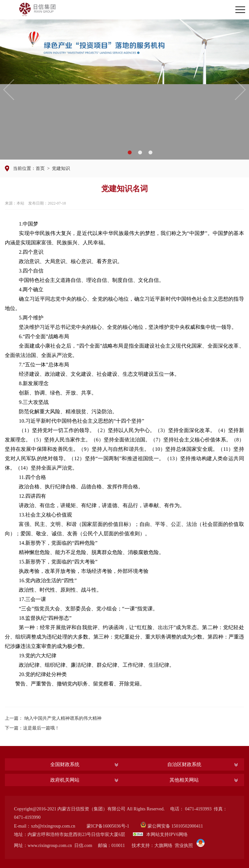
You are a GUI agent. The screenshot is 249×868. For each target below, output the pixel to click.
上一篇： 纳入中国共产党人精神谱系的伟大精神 (53, 718)
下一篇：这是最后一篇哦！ (32, 728)
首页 (40, 168)
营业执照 (184, 846)
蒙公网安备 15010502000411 (175, 826)
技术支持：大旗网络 (152, 846)
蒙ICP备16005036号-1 (108, 826)
